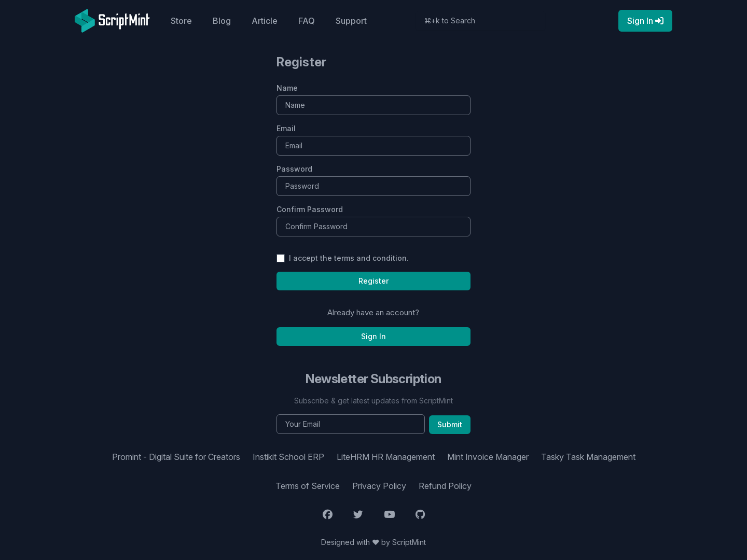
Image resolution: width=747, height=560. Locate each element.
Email (286, 128)
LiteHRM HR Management (386, 457)
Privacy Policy (379, 486)
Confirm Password (310, 209)
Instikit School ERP (288, 457)
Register (374, 281)
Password (294, 169)
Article (265, 21)
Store (181, 21)
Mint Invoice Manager (488, 457)
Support (351, 21)
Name (287, 88)
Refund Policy (445, 486)
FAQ (307, 21)
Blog (222, 21)
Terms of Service (308, 486)
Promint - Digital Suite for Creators (176, 457)
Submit (450, 424)
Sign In (374, 336)
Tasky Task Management (588, 457)
